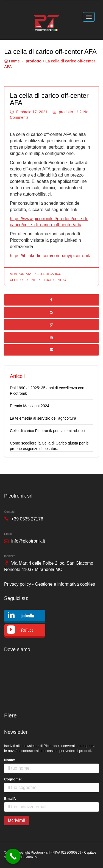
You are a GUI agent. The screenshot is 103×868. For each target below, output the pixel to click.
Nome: (10, 760)
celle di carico (48, 274)
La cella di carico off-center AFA (49, 99)
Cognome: (13, 779)
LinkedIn (27, 616)
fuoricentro (55, 280)
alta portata (21, 274)
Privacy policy (18, 584)
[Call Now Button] (13, 856)
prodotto (34, 61)
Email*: (10, 799)
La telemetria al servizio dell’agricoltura (43, 418)
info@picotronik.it (28, 541)
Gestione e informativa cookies (65, 584)
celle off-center (25, 280)
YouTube (27, 630)
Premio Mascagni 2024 (30, 406)
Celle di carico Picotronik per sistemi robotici (48, 431)
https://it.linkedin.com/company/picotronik (50, 256)
